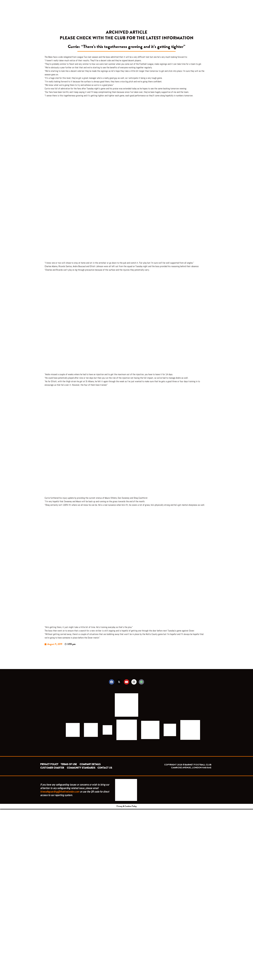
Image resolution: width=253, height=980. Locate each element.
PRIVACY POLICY (49, 764)
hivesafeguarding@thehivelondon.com (60, 792)
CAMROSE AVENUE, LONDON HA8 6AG (191, 768)
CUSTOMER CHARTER (52, 768)
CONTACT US (105, 768)
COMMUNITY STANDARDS (81, 768)
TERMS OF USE (69, 764)
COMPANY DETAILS (90, 764)
